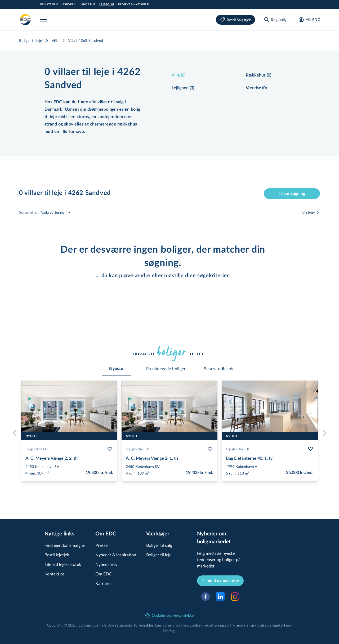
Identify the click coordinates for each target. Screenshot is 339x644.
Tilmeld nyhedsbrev (220, 581)
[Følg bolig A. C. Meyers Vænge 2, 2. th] (110, 449)
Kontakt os (55, 574)
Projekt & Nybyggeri (134, 5)
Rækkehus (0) (258, 75)
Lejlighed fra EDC (37, 449)
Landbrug (87, 5)
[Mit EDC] (308, 20)
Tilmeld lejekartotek (63, 564)
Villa (55, 40)
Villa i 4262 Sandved (86, 40)
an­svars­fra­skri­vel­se (251, 625)
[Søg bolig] (275, 20)
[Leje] (25, 20)
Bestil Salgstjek (235, 20)
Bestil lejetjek (57, 555)
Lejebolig (107, 5)
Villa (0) (179, 75)
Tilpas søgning (292, 194)
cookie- (196, 625)
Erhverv (69, 5)
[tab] (116, 369)
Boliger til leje (31, 40)
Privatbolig (49, 5)
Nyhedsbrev (106, 564)
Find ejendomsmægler (65, 545)
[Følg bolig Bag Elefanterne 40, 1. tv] (310, 449)
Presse (101, 545)
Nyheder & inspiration (116, 555)
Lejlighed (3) (183, 88)
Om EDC (104, 574)
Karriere (103, 583)
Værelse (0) (256, 88)
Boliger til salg (159, 545)
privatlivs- (180, 625)
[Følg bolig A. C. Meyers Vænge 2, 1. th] (210, 449)
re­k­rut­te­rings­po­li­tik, (220, 625)
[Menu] (44, 20)
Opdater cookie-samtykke (169, 615)
